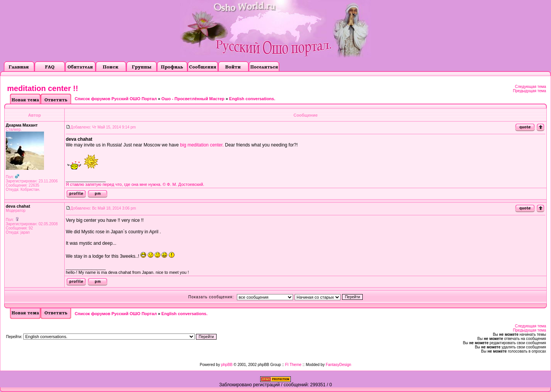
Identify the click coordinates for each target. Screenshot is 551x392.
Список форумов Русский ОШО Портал (116, 99)
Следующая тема (531, 87)
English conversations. (252, 99)
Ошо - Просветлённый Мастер (193, 99)
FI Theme (293, 365)
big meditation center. (202, 145)
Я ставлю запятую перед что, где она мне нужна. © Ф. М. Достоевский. (135, 184)
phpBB (227, 365)
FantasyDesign (338, 365)
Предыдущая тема (530, 91)
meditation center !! (43, 88)
